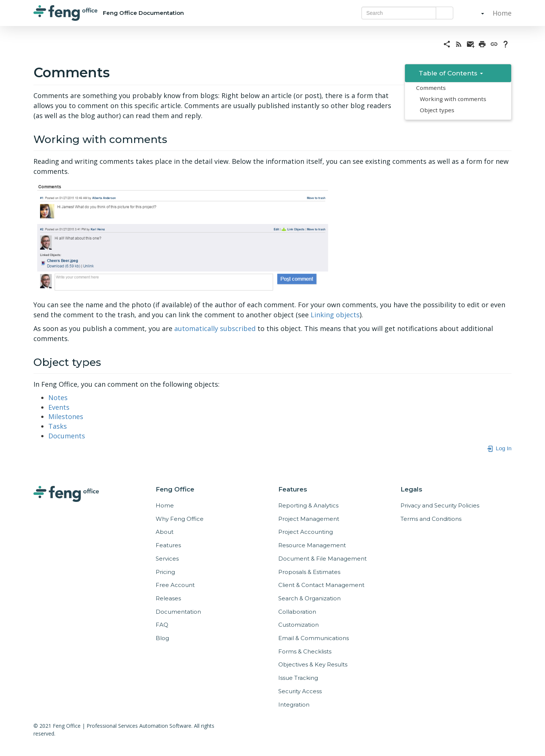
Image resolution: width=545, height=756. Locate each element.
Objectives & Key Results (313, 664)
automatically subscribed (215, 328)
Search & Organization (309, 598)
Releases (168, 598)
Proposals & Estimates (309, 572)
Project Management (309, 519)
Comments (431, 88)
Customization (299, 625)
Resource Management (312, 545)
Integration (294, 705)
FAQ (162, 625)
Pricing (165, 572)
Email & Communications (314, 638)
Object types (437, 110)
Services (167, 559)
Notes (58, 398)
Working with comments (453, 99)
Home (501, 13)
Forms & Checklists (305, 651)
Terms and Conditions (431, 519)
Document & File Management (322, 559)
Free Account (175, 585)
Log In (499, 448)
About (165, 532)
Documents (67, 436)
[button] (475, 13)
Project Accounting (306, 532)
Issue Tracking (298, 678)
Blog (162, 638)
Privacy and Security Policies (440, 505)
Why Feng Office (180, 519)
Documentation (178, 612)
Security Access (300, 691)
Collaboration (297, 612)
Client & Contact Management (321, 585)
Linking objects (335, 315)
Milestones (66, 416)
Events (59, 407)
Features (168, 545)
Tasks (58, 426)
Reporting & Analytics (308, 505)
